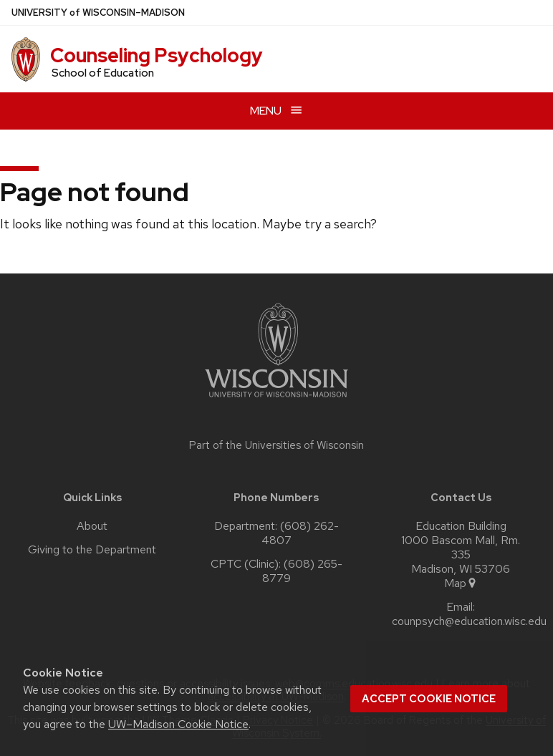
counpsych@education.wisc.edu (469, 621)
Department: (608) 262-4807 (276, 533)
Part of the (276, 445)
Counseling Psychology (157, 55)
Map (461, 583)
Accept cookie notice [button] (429, 699)
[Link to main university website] (276, 400)
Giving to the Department (92, 550)
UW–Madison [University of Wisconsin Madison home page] (98, 13)
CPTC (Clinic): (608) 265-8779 (276, 571)
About (92, 526)
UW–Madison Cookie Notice (178, 724)
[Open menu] (276, 111)
